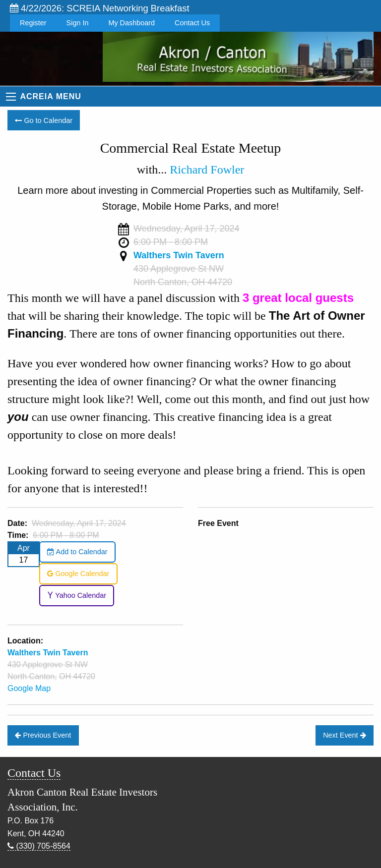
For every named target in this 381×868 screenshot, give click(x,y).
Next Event (344, 735)
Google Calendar (78, 574)
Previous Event (43, 735)
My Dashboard (131, 23)
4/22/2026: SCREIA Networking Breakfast (100, 8)
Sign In (78, 23)
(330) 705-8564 (39, 846)
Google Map (29, 688)
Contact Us (192, 23)
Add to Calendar (77, 552)
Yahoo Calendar (77, 595)
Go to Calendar (44, 120)
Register (33, 23)
